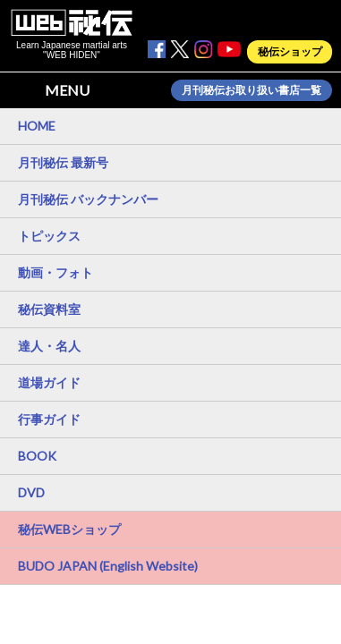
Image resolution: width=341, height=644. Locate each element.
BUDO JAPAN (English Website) (108, 566)
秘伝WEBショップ (69, 529)
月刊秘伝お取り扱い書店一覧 (251, 90)
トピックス (49, 236)
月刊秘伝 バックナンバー (88, 199)
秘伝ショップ (290, 52)
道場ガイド (49, 382)
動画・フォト (55, 272)
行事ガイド (49, 419)
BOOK (37, 456)
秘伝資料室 (49, 309)
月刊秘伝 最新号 (63, 162)
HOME (37, 126)
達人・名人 (49, 346)
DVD (31, 492)
